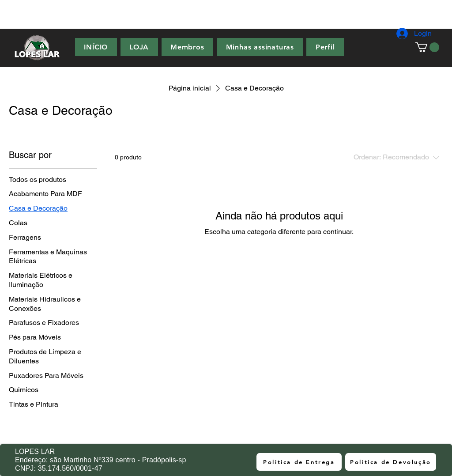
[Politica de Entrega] (299, 462)
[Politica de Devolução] (391, 462)
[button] (427, 47)
